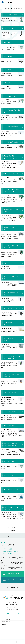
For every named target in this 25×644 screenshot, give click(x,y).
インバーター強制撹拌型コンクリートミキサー (11, 246)
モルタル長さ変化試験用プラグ (11, 127)
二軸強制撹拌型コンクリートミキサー (11, 210)
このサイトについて (7, 619)
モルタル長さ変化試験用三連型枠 (11, 111)
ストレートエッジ (8, 263)
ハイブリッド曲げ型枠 (9, 426)
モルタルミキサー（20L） (10, 28)
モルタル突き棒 (7, 83)
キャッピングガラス (8, 461)
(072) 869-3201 (14, 607)
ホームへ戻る (13, 527)
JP (17, 2)
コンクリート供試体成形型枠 (11, 308)
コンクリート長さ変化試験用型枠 (11, 277)
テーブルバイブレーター (10, 96)
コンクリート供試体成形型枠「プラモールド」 (11, 393)
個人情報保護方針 (6, 622)
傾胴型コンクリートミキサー (11, 174)
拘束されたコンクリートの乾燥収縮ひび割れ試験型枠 (11, 444)
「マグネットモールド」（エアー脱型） (11, 339)
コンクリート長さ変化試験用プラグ (11, 293)
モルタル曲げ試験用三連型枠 (11, 142)
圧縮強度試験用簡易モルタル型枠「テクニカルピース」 (11, 157)
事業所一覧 (10, 613)
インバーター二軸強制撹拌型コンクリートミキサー (11, 191)
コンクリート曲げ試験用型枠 (11, 412)
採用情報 (4, 624)
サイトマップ (5, 627)
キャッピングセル (8, 475)
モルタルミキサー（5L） (10, 15)
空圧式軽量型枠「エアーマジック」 (11, 323)
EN (19, 2)
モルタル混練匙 (7, 70)
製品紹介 (13, 530)
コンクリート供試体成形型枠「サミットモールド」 (11, 357)
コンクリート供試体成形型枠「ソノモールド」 (11, 375)
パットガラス (6, 42)
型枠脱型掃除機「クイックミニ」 (11, 490)
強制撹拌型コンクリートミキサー (11, 228)
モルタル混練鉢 (7, 56)
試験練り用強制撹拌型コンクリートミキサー (11, 508)
